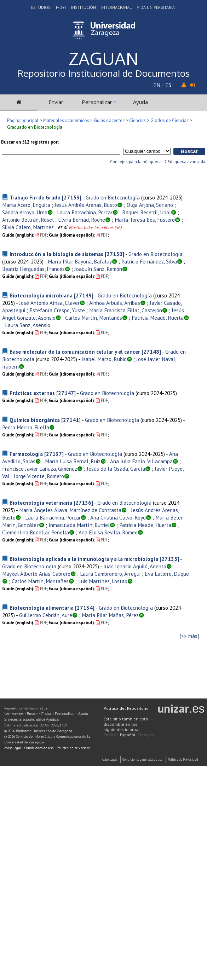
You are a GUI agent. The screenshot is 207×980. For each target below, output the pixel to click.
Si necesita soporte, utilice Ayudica (31, 720)
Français (146, 735)
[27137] (54, 454)
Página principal (23, 120)
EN (157, 85)
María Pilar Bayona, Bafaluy (80, 261)
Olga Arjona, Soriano (150, 205)
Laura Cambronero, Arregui (110, 574)
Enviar (56, 102)
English (111, 735)
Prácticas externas (32, 393)
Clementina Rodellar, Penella (36, 532)
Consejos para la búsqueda (136, 161)
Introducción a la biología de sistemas (56, 254)
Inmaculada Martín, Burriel (79, 525)
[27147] (66, 393)
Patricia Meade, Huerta (158, 318)
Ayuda (140, 102)
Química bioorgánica (35, 420)
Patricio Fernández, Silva (149, 261)
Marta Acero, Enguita (26, 205)
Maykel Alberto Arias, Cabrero (36, 574)
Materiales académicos (66, 120)
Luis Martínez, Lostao (103, 581)
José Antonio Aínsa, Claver (49, 303)
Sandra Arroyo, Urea (25, 212)
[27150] (114, 254)
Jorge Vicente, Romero (39, 476)
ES (168, 85)
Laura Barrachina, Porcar (85, 212)
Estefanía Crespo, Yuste (57, 310)
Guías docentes (109, 120)
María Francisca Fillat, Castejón (126, 310)
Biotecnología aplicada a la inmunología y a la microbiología (84, 559)
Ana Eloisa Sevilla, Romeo (108, 532)
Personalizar (97, 102)
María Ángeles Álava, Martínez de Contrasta (70, 510)
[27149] (84, 295)
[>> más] (189, 636)
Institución (84, 7)
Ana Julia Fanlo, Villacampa (141, 461)
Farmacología (26, 454)
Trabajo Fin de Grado (35, 197)
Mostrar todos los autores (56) (95, 228)
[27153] (72, 197)
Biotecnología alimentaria (42, 608)
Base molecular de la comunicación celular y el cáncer (75, 352)
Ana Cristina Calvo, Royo (118, 517)
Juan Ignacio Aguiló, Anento (135, 566)
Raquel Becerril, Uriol (146, 212)
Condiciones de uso (39, 748)
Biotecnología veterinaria (41, 503)
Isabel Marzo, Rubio (104, 359)
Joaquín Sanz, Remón (98, 269)
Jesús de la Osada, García (116, 469)
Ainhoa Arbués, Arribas (115, 303)
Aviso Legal (109, 759)
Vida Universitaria (156, 7)
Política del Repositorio (126, 708)
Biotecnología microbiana (41, 295)
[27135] (169, 559)
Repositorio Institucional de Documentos (103, 73)
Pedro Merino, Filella (26, 427)
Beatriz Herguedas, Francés (33, 269)
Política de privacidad (74, 748)
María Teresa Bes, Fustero (145, 220)
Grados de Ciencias (169, 120)
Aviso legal (13, 748)
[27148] (151, 352)
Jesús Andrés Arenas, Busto (86, 205)
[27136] (83, 503)
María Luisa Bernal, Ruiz (73, 461)
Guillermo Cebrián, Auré (46, 615)
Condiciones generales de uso (142, 759)
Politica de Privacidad (183, 759)
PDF (41, 235)
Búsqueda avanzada (186, 161)
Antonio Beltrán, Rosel (28, 220)
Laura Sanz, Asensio (28, 325)
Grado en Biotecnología (113, 197)
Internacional (116, 7)
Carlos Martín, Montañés (94, 318)
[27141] (71, 420)
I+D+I (61, 7)
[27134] (85, 608)
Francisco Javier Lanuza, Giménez (40, 469)
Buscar (32, 714)
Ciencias (137, 120)
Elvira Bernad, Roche (82, 220)
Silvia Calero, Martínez (28, 227)
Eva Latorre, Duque (167, 574)
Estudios (41, 7)
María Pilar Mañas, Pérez (110, 615)
